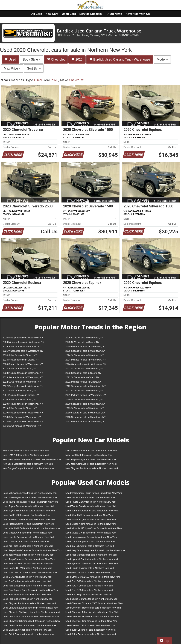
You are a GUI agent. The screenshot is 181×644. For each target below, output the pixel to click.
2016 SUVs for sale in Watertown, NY (22, 426)
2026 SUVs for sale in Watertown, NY (84, 338)
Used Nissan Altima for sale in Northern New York (91, 524)
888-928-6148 (129, 35)
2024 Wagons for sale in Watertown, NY (86, 364)
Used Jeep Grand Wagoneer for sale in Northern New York (95, 550)
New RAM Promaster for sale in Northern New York (91, 451)
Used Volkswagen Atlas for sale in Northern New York (30, 493)
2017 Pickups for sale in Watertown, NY (86, 421)
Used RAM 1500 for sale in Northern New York (26, 515)
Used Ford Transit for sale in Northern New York (27, 594)
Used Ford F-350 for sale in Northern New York (89, 590)
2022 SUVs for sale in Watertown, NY (22, 382)
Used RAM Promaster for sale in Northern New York (29, 519)
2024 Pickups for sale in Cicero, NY (21, 360)
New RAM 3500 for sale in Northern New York (89, 455)
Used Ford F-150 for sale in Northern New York (89, 581)
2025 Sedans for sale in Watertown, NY (85, 351)
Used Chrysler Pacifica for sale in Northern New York (30, 603)
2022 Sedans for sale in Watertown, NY (85, 386)
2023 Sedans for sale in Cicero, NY (83, 373)
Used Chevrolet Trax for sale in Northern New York (91, 621)
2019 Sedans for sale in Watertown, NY (85, 413)
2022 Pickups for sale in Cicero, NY (83, 382)
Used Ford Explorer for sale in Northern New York (28, 599)
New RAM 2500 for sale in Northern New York (26, 455)
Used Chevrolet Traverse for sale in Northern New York (93, 608)
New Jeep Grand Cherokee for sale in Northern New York (32, 459)
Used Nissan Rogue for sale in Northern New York (91, 519)
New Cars (52, 14)
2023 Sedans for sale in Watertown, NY (23, 377)
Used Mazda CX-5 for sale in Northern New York (27, 533)
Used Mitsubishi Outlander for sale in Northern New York (31, 528)
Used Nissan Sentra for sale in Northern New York (28, 524)
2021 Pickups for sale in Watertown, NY (86, 395)
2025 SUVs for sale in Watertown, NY (22, 346)
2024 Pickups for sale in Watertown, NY (86, 360)
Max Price (12, 68)
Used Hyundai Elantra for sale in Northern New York (92, 559)
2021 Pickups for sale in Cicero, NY (21, 395)
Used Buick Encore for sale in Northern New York (90, 630)
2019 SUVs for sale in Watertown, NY (84, 408)
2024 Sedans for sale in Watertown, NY (23, 364)
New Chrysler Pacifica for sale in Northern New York (92, 468)
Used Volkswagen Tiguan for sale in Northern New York (94, 493)
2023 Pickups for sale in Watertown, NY (23, 373)
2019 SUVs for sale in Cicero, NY (20, 408)
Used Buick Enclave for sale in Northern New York (91, 634)
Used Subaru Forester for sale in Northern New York (92, 511)
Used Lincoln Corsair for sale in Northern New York (29, 537)
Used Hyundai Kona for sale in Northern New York (28, 564)
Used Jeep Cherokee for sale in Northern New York (29, 559)
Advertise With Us (138, 14)
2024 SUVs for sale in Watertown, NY (84, 355)
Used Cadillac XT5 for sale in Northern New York (90, 625)
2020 (77, 59)
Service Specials (92, 14)
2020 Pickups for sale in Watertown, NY (23, 404)
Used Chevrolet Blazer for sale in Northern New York (29, 625)
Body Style (32, 59)
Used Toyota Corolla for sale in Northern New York (91, 506)
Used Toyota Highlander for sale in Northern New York (30, 502)
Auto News (115, 14)
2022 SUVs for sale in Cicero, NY (82, 377)
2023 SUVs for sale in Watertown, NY (84, 369)
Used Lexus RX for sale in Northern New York (26, 542)
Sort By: (34, 68)
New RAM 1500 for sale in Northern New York (26, 451)
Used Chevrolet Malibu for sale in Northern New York (92, 617)
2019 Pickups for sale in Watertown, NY (23, 413)
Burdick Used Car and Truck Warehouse (120, 59)
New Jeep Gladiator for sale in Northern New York (28, 464)
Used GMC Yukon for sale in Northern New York (27, 581)
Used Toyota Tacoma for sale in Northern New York (29, 506)
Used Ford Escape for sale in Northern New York (27, 586)
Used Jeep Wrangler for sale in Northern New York (28, 555)
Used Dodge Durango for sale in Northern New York (92, 599)
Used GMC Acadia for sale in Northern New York (27, 577)
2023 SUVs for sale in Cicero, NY (20, 369)
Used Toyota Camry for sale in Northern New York (91, 502)
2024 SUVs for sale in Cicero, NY (20, 355)
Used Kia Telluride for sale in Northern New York (90, 546)
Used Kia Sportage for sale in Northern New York (90, 542)
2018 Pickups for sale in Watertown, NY (23, 421)
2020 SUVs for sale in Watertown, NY (84, 399)
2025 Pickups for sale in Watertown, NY (86, 346)
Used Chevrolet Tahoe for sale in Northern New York (92, 612)
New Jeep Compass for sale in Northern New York (91, 464)
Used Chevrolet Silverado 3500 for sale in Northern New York (31, 622)
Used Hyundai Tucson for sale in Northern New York (92, 564)
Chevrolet (56, 59)
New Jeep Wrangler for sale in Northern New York (91, 459)
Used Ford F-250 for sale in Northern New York (89, 586)
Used (10, 59)
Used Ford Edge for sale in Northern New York (89, 594)
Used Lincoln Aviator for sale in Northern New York (91, 537)
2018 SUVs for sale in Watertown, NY (22, 417)
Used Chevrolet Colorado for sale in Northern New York (31, 617)
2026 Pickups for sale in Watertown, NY (23, 338)
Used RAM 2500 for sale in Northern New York (89, 515)
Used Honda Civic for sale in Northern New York (90, 568)
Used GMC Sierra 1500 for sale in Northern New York (30, 572)
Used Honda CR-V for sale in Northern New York (27, 568)
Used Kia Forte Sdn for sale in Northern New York (28, 546)
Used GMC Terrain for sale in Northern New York (90, 572)
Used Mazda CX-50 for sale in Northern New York (91, 533)
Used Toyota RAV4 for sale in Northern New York (90, 497)
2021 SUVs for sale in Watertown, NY (84, 391)
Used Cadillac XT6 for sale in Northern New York (27, 630)
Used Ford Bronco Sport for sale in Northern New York (30, 590)
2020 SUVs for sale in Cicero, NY (20, 399)
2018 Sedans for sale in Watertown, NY (85, 417)
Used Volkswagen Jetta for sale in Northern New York (30, 497)
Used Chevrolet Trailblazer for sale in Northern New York (31, 612)
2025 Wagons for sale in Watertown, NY (23, 351)
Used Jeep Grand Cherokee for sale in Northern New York (32, 550)
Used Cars (69, 14)
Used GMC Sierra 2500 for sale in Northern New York (93, 577)
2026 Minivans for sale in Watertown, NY (23, 342)
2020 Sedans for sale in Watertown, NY (85, 404)
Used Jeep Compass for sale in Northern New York (91, 555)
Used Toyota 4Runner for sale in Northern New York (29, 511)
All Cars (37, 14)
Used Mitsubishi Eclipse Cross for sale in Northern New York (94, 529)
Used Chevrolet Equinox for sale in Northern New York (30, 608)
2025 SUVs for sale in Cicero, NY (82, 342)
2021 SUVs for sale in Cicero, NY (20, 391)
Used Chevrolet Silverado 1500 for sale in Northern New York (94, 604)
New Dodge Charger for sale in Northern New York (28, 468)
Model (162, 59)
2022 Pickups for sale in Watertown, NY (23, 386)
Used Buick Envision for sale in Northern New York (28, 634)
